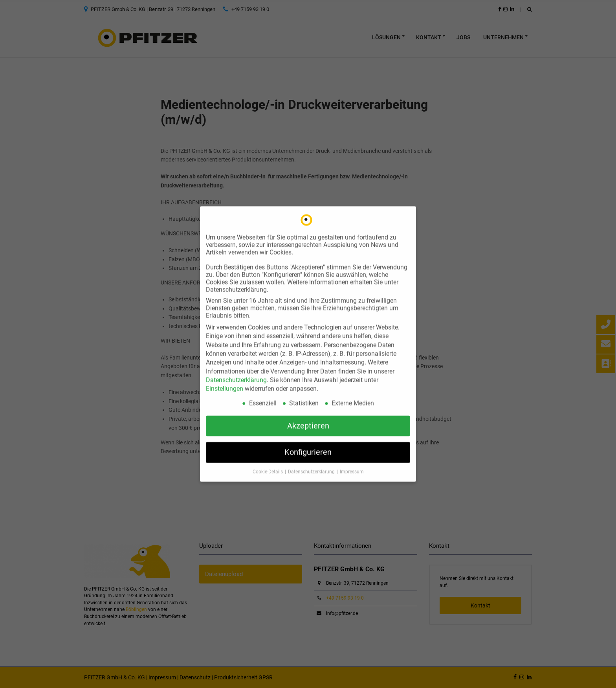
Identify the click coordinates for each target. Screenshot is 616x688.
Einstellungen (225, 382)
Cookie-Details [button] (268, 465)
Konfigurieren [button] (308, 446)
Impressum (352, 465)
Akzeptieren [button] (308, 419)
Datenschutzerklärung (236, 373)
